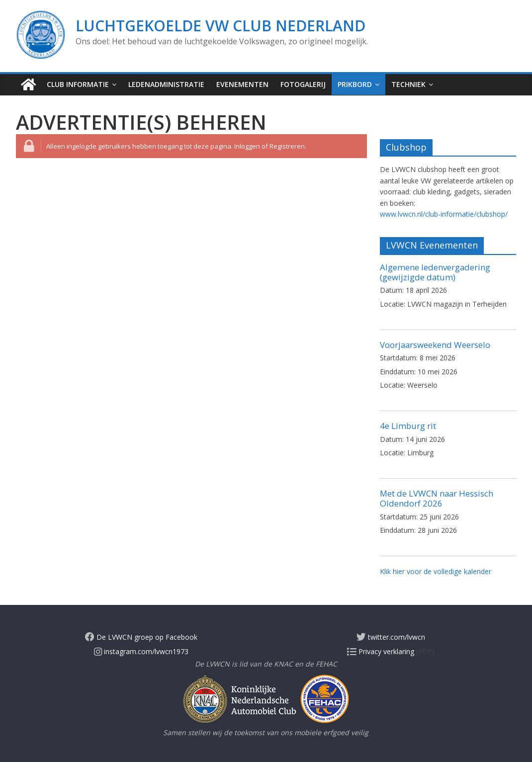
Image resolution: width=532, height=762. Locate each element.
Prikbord (355, 84)
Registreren (287, 146)
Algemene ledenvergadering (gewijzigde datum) (435, 272)
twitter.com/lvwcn (391, 637)
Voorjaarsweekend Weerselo (435, 345)
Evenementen (242, 84)
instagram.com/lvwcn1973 (141, 651)
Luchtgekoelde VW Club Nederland (221, 26)
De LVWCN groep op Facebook (141, 637)
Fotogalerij (303, 84)
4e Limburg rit (408, 426)
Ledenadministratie (166, 84)
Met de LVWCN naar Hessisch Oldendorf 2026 (437, 498)
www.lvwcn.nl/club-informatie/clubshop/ (444, 214)
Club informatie (78, 84)
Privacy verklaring (381, 651)
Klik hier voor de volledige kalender (436, 571)
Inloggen (247, 146)
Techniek (408, 84)
